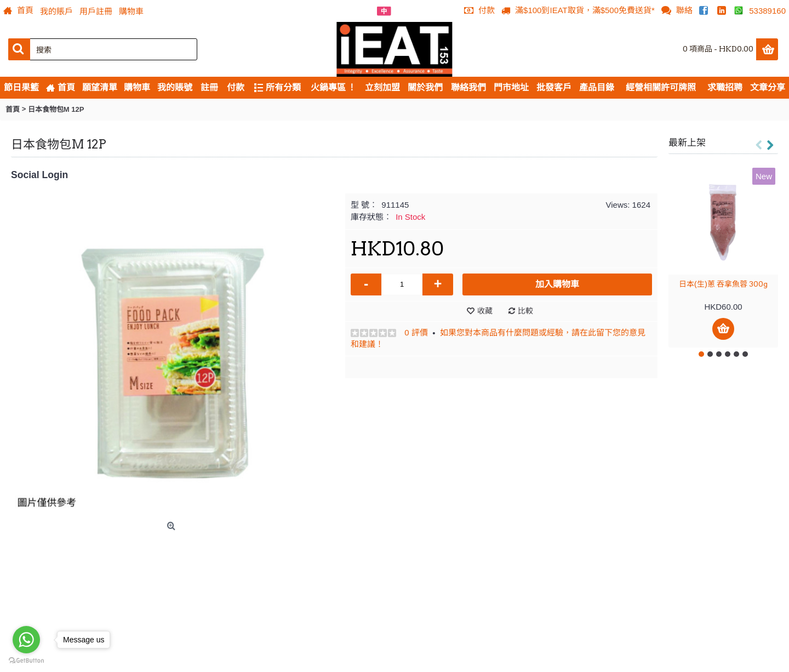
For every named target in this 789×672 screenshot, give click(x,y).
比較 (525, 311)
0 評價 (416, 332)
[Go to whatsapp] (26, 640)
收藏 (485, 311)
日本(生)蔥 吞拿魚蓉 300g (723, 284)
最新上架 (687, 143)
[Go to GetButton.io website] (26, 661)
